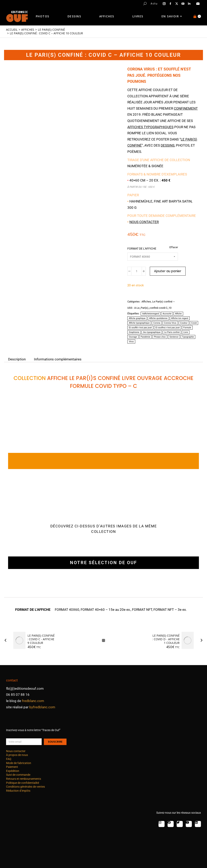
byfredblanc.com (42, 707)
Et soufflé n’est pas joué (140, 328)
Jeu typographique (152, 332)
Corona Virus (170, 323)
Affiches (146, 302)
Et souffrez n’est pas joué (168, 328)
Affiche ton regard (180, 318)
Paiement (12, 767)
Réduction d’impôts (18, 791)
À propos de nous (17, 755)
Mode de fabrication (19, 763)
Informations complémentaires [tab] (58, 359)
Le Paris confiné (172, 332)
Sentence (174, 337)
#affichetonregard (150, 314)
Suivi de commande (18, 775)
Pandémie (145, 337)
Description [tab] (17, 359)
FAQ (9, 759)
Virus (131, 342)
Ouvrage (133, 337)
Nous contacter (144, 222)
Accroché (167, 314)
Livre (186, 332)
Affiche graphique (137, 318)
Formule (187, 328)
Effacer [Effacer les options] (174, 247)
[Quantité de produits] (137, 271)
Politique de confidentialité (23, 783)
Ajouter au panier (168, 271)
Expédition (13, 771)
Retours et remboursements (24, 779)
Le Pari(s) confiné (162, 302)
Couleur (184, 323)
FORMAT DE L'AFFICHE (142, 249)
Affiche (178, 314)
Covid (194, 323)
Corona (157, 323)
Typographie (188, 337)
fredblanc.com (33, 701)
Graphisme (134, 332)
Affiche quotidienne (158, 318)
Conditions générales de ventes (25, 787)
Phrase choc (160, 337)
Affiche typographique (139, 323)
